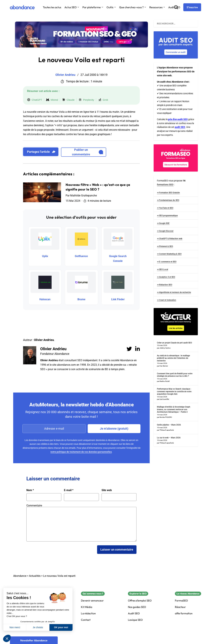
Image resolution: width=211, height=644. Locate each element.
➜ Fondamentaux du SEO (168, 200)
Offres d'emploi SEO (140, 601)
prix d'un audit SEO (178, 119)
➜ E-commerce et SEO (167, 262)
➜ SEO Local (162, 269)
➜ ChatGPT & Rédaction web (170, 239)
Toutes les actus (52, 7)
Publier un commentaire (88, 152)
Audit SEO (134, 613)
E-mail (69, 490)
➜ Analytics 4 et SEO (166, 277)
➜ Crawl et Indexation (166, 300)
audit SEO (180, 127)
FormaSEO (181, 601)
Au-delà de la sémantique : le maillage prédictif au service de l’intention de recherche (173, 358)
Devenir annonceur (92, 601)
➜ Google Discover (165, 231)
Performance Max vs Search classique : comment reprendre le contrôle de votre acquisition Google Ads (174, 391)
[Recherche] (176, 7)
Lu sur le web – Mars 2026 (169, 438)
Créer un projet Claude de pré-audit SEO (174, 343)
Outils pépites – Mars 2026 (169, 425)
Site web (107, 490)
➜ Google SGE (163, 223)
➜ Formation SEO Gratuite (168, 193)
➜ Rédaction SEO (165, 285)
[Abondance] (22, 7)
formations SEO (165, 185)
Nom (30, 490)
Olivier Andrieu (53, 349)
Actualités (35, 576)
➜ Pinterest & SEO (165, 246)
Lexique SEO (135, 620)
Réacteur (180, 607)
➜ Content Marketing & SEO (169, 254)
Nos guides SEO (137, 607)
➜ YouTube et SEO (165, 208)
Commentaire (34, 505)
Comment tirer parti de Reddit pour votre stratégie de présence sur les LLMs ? (175, 375)
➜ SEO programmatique (167, 216)
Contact (86, 620)
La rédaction (88, 613)
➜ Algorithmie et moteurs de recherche (174, 292)
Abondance (20, 576)
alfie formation (184, 613)
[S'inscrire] (192, 7)
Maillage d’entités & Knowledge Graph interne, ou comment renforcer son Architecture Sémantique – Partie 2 (174, 409)
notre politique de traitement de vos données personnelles (81, 452)
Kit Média (87, 607)
